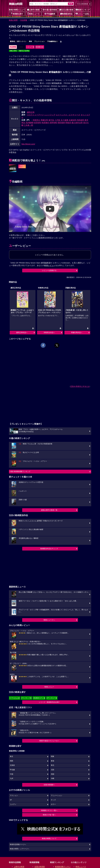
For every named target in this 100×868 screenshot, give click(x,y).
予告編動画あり (52, 41)
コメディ (13, 804)
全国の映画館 (40, 867)
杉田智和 (37, 123)
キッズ (53, 800)
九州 (12, 778)
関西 (12, 761)
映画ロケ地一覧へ (49, 815)
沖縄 (53, 778)
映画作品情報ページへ (18, 845)
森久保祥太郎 (77, 123)
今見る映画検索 (82, 4)
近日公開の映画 (66, 10)
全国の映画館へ (49, 785)
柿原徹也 (45, 123)
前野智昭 (53, 123)
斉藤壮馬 (44, 120)
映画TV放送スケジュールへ (49, 741)
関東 (53, 756)
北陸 (53, 770)
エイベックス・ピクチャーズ (68, 115)
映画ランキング (83, 10)
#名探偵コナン (38, 698)
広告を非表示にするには (80, 386)
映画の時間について (49, 839)
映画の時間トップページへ (20, 849)
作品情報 (24, 20)
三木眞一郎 (28, 125)
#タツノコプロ (24, 51)
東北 (53, 765)
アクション (14, 796)
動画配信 (39, 47)
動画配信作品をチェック (49, 549)
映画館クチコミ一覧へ (49, 810)
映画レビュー (49, 687)
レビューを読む (83, 14)
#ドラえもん (14, 698)
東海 (53, 761)
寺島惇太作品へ (49, 333)
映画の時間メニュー (17, 10)
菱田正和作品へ (22, 333)
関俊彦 (68, 123)
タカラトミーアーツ (35, 115)
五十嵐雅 (64, 120)
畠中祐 (51, 120)
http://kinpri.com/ (28, 144)
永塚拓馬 (72, 120)
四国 (53, 774)
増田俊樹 (61, 123)
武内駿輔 (29, 123)
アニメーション (40, 41)
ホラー (53, 804)
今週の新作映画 (50, 10)
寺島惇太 (36, 120)
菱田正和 (31, 112)
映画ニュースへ (49, 620)
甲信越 (12, 770)
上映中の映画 (33, 10)
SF (11, 800)
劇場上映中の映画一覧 (49, 510)
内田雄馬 (80, 120)
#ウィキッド (26, 698)
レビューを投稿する (49, 270)
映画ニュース (33, 14)
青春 (30, 41)
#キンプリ (13, 51)
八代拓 (57, 120)
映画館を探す (17, 14)
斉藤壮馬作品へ (77, 333)
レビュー (29, 47)
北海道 (12, 765)
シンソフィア (50, 115)
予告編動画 (50, 14)
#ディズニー (51, 698)
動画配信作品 (66, 14)
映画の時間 (13, 20)
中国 (12, 774)
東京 (12, 756)
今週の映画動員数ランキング (20, 471)
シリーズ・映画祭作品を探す (49, 702)
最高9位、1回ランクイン (18, 41)
